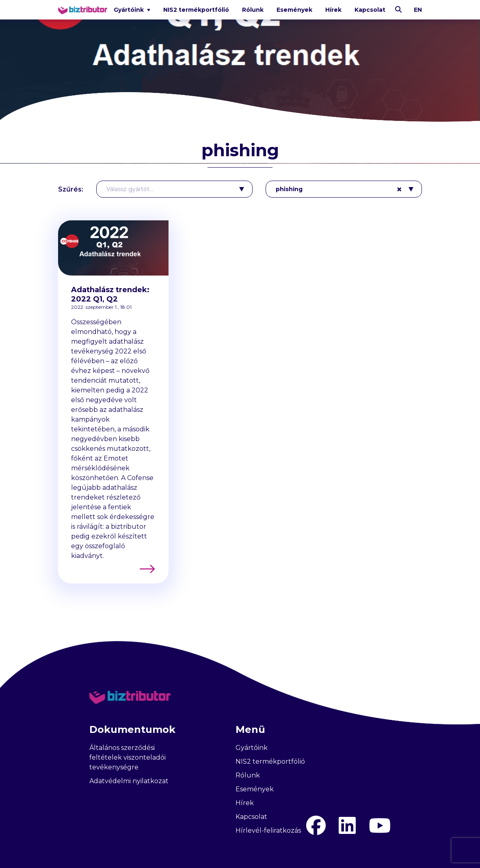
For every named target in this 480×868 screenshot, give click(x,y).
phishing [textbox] (339, 189)
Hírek (333, 10)
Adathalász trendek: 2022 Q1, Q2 (110, 294)
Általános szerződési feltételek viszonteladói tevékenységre (128, 757)
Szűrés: (71, 189)
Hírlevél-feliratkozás (268, 830)
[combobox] (174, 189)
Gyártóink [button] (130, 10)
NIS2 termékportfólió (196, 10)
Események (294, 10)
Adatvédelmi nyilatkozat (129, 781)
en (418, 10)
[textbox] (170, 189)
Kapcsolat (370, 10)
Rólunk (253, 10)
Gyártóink (252, 748)
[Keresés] (398, 10)
